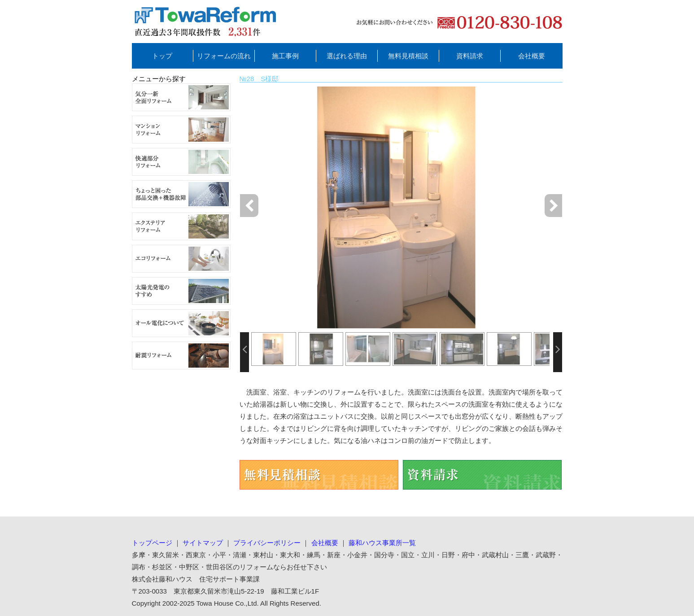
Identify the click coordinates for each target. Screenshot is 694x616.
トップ (162, 56)
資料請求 (470, 56)
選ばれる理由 (347, 56)
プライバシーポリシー (267, 543)
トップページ (152, 543)
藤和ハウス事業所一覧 (382, 543)
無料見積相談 (408, 56)
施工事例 (285, 56)
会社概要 (532, 56)
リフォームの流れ (224, 56)
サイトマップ (203, 543)
